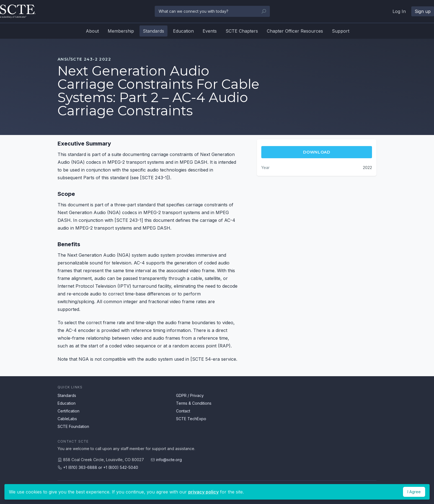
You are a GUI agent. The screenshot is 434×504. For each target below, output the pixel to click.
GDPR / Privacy (190, 395)
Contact (183, 411)
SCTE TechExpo (191, 419)
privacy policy (203, 492)
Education (183, 31)
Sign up (423, 11)
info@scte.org (169, 460)
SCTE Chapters (242, 31)
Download (317, 152)
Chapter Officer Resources (295, 31)
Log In (399, 11)
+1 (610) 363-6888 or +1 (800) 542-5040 (101, 467)
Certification (69, 411)
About (92, 31)
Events (210, 31)
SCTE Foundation (73, 426)
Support (341, 31)
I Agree (414, 492)
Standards (153, 31)
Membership (121, 31)
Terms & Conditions (194, 403)
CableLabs (67, 419)
